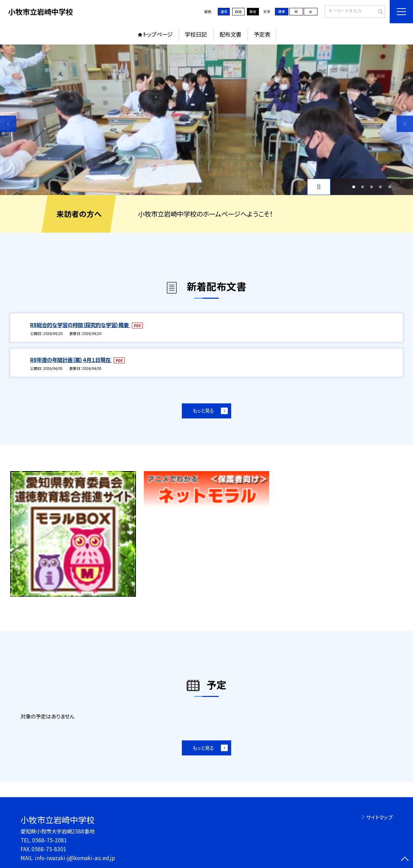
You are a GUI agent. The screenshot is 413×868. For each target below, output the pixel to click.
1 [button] (354, 187)
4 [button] (381, 187)
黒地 (253, 12)
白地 (238, 12)
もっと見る (203, 410)
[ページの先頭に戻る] (405, 860)
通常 (224, 12)
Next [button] (405, 124)
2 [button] (363, 187)
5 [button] (390, 187)
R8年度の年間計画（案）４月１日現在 (71, 360)
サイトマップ (379, 817)
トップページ (158, 34)
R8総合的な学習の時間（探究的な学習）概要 (80, 325)
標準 (281, 12)
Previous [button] (8, 124)
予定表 (262, 34)
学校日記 (196, 34)
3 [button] (372, 187)
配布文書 (230, 34)
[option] (206, 120)
